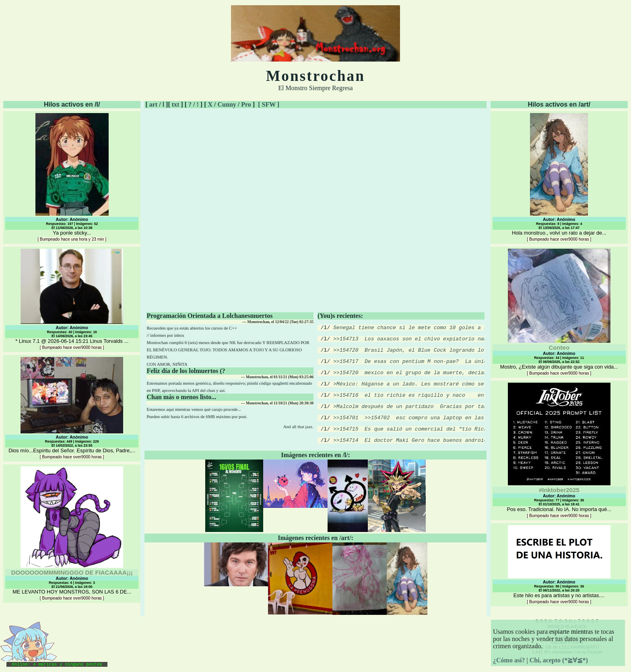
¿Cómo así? (509, 660)
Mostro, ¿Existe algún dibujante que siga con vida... (559, 312)
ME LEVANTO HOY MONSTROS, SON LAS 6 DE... (72, 533)
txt (176, 104)
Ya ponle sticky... (72, 177)
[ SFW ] (269, 104)
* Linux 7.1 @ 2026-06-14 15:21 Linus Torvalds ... (72, 299)
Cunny (227, 104)
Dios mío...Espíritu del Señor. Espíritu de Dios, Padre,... (72, 408)
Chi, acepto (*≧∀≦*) (559, 660)
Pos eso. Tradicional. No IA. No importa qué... (559, 450)
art (153, 104)
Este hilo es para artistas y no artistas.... (559, 565)
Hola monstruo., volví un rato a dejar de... (559, 177)
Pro (246, 104)
